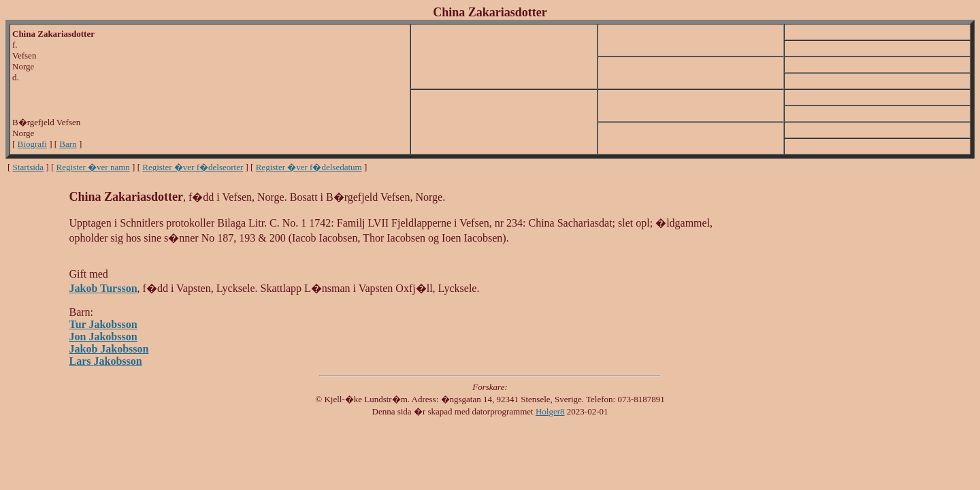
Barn (68, 144)
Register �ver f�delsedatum (309, 167)
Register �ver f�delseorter (193, 167)
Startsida (29, 167)
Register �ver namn (93, 167)
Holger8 (550, 411)
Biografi (32, 144)
